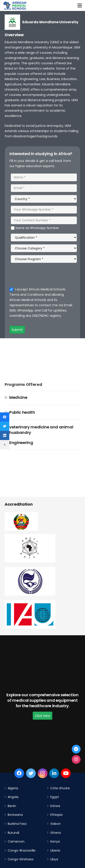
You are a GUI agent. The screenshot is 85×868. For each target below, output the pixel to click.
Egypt (55, 797)
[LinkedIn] (54, 773)
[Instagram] (43, 773)
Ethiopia (56, 815)
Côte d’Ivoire (60, 788)
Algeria (13, 788)
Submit (17, 330)
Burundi (13, 833)
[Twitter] (31, 773)
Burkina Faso (17, 824)
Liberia (55, 850)
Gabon (56, 824)
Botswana (15, 815)
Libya (54, 859)
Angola (13, 797)
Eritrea (55, 806)
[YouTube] (66, 773)
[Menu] (80, 5)
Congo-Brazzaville (22, 850)
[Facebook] (19, 773)
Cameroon (16, 841)
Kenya (55, 841)
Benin (12, 806)
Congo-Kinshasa (21, 859)
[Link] (15, 5)
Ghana (56, 833)
